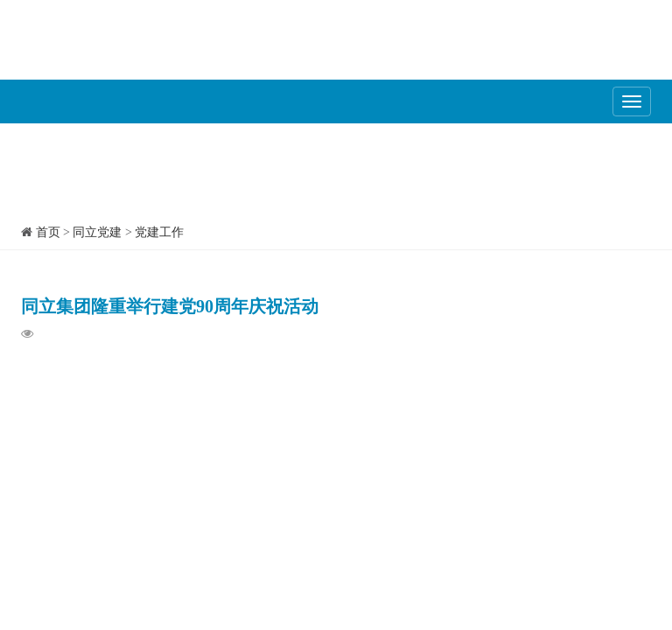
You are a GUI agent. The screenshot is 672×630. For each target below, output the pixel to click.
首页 (48, 232)
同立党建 (97, 232)
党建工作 (159, 232)
